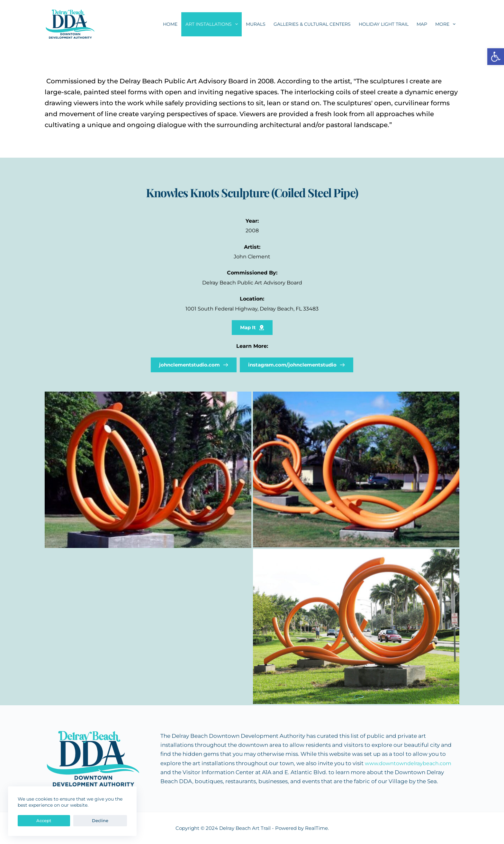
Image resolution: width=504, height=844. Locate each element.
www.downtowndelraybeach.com (411, 763)
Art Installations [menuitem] (213, 24)
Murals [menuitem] (256, 24)
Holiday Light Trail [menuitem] (384, 24)
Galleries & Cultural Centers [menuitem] (312, 24)
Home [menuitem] (170, 24)
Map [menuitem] (422, 24)
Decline (63, 821)
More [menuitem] (447, 24)
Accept (32, 821)
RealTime (316, 828)
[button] (496, 57)
